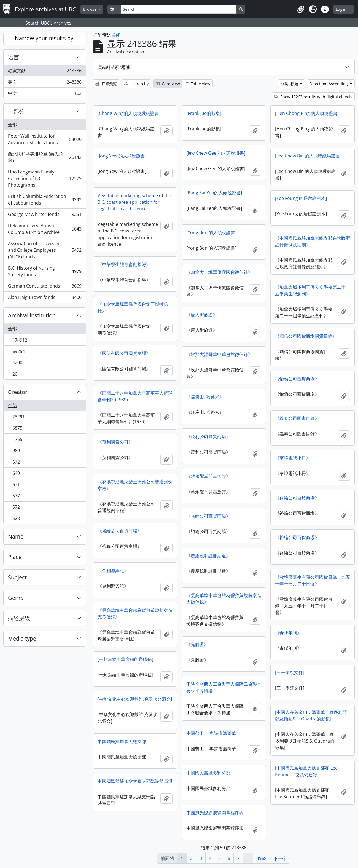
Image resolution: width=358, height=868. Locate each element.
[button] (301, 9)
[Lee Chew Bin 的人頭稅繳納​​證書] (308, 156)
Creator (18, 392)
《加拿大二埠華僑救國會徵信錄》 (219, 272)
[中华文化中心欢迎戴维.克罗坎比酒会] (135, 699)
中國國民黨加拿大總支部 (122, 741)
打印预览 (106, 84)
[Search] (179, 9)
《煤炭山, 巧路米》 (205, 397)
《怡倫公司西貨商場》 (297, 379)
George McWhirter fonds (45, 215)
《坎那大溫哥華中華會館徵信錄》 (219, 354)
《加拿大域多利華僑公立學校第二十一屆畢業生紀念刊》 (313, 290)
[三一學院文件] (290, 673)
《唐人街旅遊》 (202, 315)
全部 (12, 125)
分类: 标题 (290, 84)
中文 (45, 94)
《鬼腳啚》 (197, 644)
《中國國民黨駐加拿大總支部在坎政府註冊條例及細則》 (313, 241)
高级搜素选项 (114, 67)
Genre (16, 598)
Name (16, 536)
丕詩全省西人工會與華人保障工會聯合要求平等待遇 (224, 687)
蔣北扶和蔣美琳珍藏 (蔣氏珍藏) (45, 157)
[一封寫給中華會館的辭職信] (125, 659)
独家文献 (45, 72)
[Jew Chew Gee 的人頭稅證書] (216, 153)
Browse (90, 9)
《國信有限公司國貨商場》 (124, 353)
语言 (14, 57)
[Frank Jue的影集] (204, 113)
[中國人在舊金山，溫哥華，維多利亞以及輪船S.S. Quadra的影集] (311, 716)
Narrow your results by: (45, 38)
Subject (17, 577)
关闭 (116, 35)
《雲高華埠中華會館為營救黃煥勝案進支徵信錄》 (224, 599)
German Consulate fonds (45, 287)
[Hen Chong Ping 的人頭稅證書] (307, 113)
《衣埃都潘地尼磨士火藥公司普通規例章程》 (135, 485)
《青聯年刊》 (288, 633)
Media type (22, 638)
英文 (45, 83)
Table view (197, 84)
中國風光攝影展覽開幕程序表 (215, 813)
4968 (262, 858)
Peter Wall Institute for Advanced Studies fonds (45, 139)
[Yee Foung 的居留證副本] (301, 198)
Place (15, 557)
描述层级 (19, 618)
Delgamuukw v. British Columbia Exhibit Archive (45, 229)
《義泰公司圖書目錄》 (297, 418)
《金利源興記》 (113, 570)
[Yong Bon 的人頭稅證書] (211, 232)
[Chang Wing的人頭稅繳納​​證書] (129, 113)
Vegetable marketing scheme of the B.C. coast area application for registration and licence (134, 202)
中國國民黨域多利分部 (208, 773)
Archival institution (32, 315)
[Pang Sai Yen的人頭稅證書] (214, 193)
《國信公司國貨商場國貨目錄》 (306, 336)
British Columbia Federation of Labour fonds (45, 200)
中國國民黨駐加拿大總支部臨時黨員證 (135, 781)
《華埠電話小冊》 (293, 458)
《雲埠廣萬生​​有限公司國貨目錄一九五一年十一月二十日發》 (313, 580)
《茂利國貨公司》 (115, 442)
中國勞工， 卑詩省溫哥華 (211, 733)
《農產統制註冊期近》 (208, 556)
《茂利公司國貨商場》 (208, 436)
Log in (342, 9)
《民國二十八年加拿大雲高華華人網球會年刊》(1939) (135, 396)
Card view (168, 84)
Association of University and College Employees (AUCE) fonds (45, 250)
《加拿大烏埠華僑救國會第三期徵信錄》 (133, 307)
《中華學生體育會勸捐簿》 (124, 264)
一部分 (16, 111)
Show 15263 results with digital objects (313, 97)
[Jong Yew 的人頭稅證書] (122, 156)
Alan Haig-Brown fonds (45, 298)
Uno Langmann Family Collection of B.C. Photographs (45, 178)
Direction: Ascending (329, 84)
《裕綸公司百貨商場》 (297, 498)
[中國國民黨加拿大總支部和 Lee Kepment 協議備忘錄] (306, 771)
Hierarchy (136, 84)
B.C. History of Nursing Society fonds (45, 271)
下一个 (280, 858)
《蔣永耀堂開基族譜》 (208, 476)
